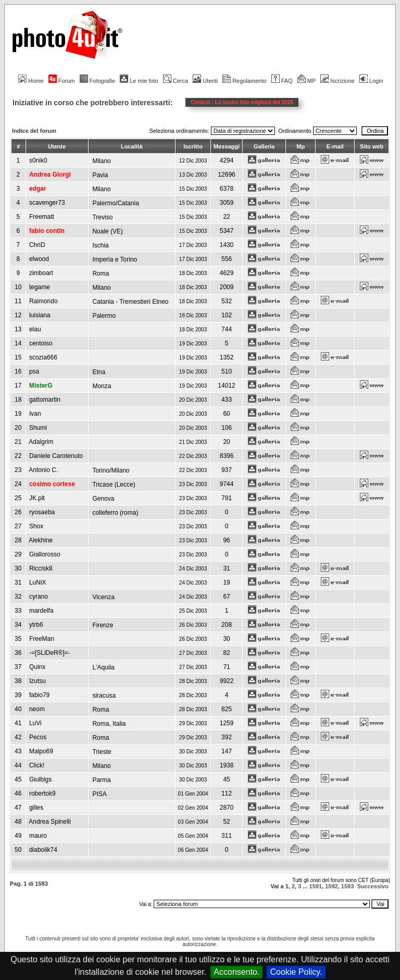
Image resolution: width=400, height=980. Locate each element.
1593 (347, 886)
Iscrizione (337, 81)
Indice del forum (34, 131)
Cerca (176, 81)
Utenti (205, 81)
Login (371, 81)
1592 (331, 886)
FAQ (282, 81)
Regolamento (244, 81)
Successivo (373, 886)
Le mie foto (139, 81)
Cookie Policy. (296, 972)
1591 (316, 886)
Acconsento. (236, 972)
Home (31, 81)
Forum (62, 81)
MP (307, 81)
